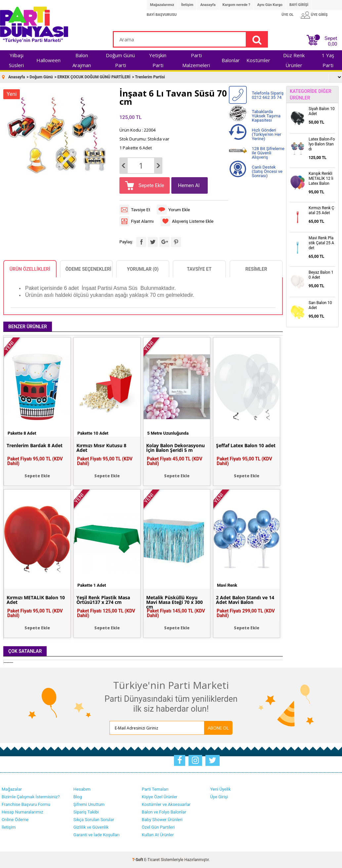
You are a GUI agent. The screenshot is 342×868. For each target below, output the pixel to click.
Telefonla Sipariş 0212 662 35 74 (268, 95)
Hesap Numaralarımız (22, 812)
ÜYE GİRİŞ (319, 15)
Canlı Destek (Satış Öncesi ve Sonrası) (267, 171)
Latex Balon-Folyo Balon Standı (322, 144)
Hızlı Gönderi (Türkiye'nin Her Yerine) (266, 134)
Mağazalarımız (162, 5)
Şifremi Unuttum (89, 804)
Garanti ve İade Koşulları (97, 835)
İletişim (187, 5)
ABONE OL (218, 728)
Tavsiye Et (141, 210)
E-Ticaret (152, 860)
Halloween (48, 60)
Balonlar (231, 60)
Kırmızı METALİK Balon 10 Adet (36, 600)
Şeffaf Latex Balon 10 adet (246, 446)
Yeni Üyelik (220, 789)
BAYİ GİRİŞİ (299, 5)
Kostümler (258, 60)
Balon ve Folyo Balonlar (164, 812)
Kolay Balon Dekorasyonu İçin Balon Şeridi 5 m (175, 448)
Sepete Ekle (151, 185)
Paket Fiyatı (35, 461)
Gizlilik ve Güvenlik (91, 827)
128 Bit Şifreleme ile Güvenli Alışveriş (268, 153)
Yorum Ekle (179, 210)
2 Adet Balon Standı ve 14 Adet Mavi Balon (245, 600)
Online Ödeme (15, 820)
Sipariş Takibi (86, 812)
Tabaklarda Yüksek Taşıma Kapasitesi (266, 116)
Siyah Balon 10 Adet (322, 111)
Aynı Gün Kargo (270, 5)
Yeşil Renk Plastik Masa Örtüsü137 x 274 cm (103, 600)
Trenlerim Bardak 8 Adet (35, 446)
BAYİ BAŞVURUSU (162, 15)
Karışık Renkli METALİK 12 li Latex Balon (321, 178)
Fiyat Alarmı (142, 221)
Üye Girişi (219, 797)
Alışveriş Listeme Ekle (193, 221)
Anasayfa (208, 5)
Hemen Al (189, 185)
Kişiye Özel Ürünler (160, 797)
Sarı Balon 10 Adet (320, 305)
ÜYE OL (288, 15)
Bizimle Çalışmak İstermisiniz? (31, 797)
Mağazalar (12, 789)
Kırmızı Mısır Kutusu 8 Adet (101, 448)
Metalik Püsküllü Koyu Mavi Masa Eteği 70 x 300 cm (174, 602)
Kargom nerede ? (236, 5)
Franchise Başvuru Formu (26, 804)
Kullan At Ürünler (158, 835)
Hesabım (82, 789)
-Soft (138, 860)
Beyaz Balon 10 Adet (321, 275)
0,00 (332, 44)
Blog (78, 797)
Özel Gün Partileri (158, 827)
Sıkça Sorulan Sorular (94, 820)
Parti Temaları (155, 789)
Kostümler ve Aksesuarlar (166, 804)
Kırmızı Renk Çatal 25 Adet (321, 210)
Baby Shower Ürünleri (162, 820)
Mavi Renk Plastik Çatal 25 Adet (321, 243)
